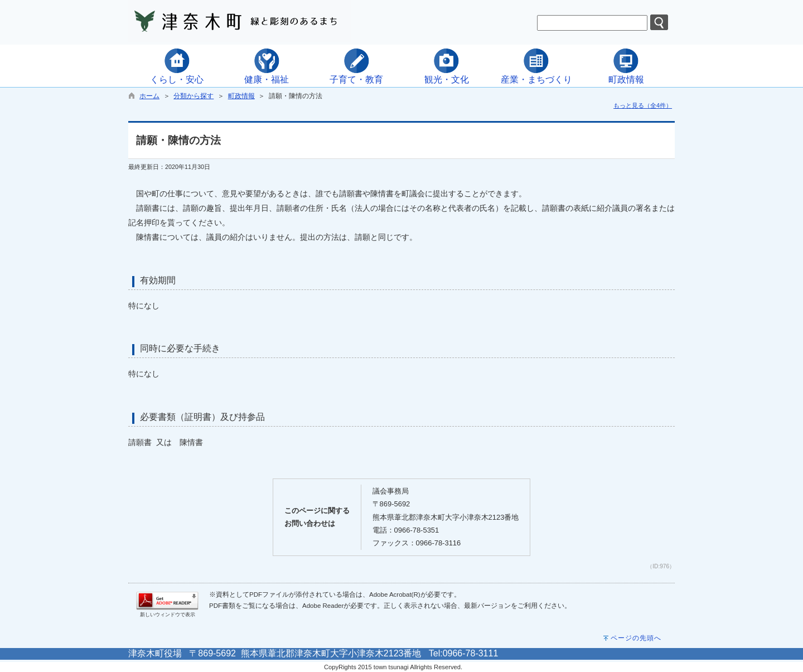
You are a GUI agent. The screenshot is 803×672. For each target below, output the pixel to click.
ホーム (149, 96)
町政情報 (241, 96)
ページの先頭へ (636, 638)
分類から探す (194, 96)
